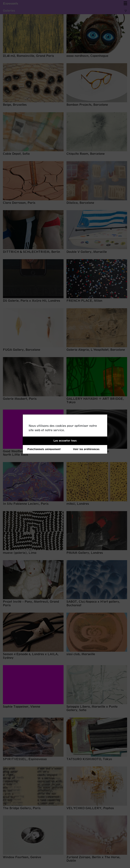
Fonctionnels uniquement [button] (44, 449)
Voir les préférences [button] (86, 449)
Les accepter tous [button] (65, 441)
